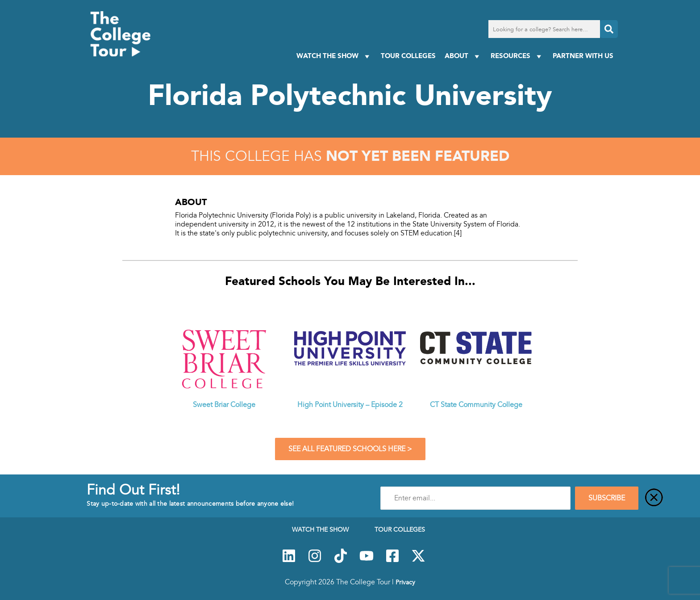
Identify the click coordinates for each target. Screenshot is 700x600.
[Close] (654, 498)
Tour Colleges (408, 56)
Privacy (405, 582)
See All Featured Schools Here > (350, 449)
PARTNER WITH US (583, 56)
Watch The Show (334, 56)
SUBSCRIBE (607, 498)
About (463, 56)
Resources (517, 56)
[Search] (609, 29)
